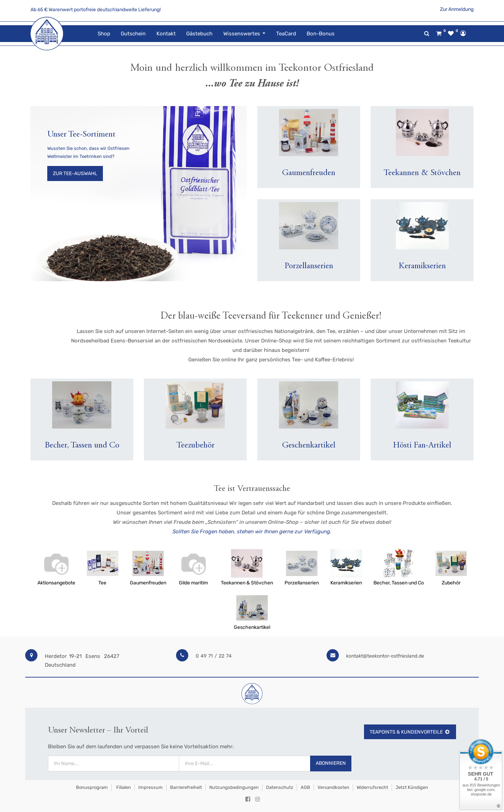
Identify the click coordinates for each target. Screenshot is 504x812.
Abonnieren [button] (331, 763)
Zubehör (451, 583)
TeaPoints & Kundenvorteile (410, 732)
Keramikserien (346, 583)
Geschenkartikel (252, 627)
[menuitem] (104, 34)
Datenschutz (280, 787)
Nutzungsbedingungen (234, 787)
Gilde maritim (193, 583)
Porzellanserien (302, 583)
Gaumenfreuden (148, 583)
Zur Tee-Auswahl (75, 173)
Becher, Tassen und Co (399, 583)
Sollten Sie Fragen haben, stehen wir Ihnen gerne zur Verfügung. (252, 532)
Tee (102, 583)
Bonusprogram (91, 787)
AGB (305, 787)
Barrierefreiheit (186, 787)
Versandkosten (333, 787)
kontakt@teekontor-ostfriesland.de (385, 656)
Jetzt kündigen (412, 787)
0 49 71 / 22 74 (214, 656)
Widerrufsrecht (372, 787)
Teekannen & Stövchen (247, 583)
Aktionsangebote (56, 583)
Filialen (123, 787)
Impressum (150, 787)
